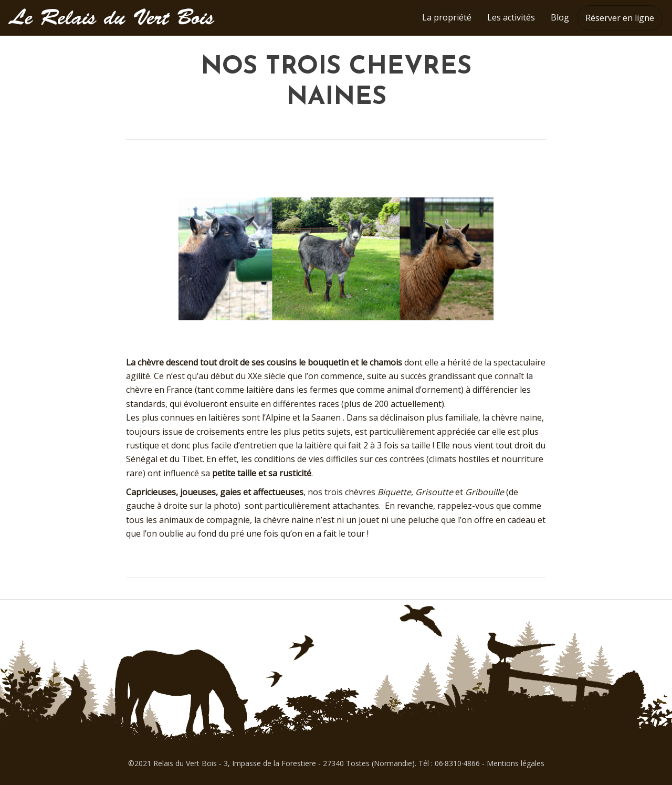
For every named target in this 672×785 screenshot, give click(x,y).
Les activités (511, 17)
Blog (560, 17)
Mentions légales (516, 763)
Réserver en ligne (620, 18)
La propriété (447, 17)
